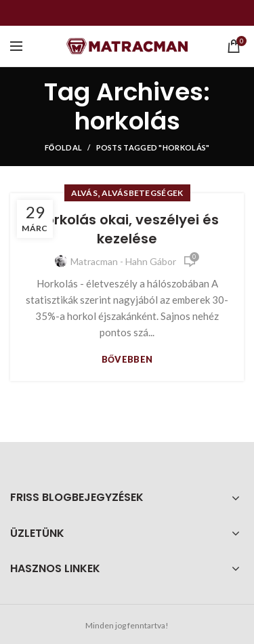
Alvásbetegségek (143, 193)
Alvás (85, 193)
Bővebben (127, 360)
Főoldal (64, 147)
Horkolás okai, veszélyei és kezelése (127, 229)
